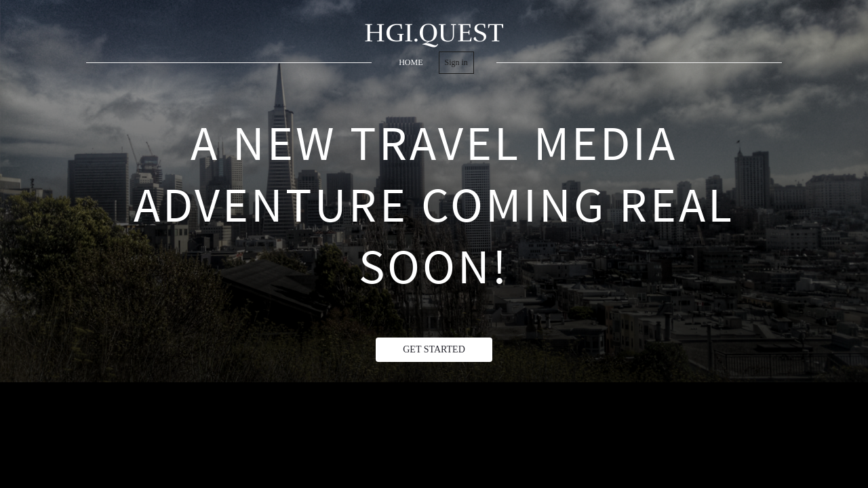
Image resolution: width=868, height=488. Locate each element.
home (411, 62)
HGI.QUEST (434, 33)
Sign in (456, 62)
